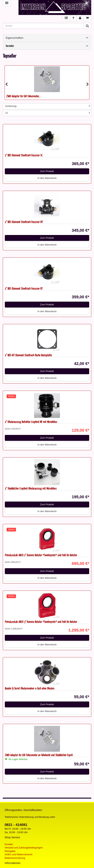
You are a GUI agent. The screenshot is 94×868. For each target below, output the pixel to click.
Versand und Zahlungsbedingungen (24, 848)
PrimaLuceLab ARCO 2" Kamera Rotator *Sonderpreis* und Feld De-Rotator (41, 555)
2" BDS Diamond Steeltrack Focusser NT (24, 222)
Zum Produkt (47, 171)
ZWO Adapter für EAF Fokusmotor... (23, 96)
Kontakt (9, 844)
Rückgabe (10, 851)
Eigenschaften (47, 38)
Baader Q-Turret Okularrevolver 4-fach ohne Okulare (30, 688)
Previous (6, 84)
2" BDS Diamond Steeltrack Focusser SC (24, 155)
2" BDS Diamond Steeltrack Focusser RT (24, 288)
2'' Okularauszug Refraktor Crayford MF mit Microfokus (31, 422)
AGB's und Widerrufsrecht (19, 854)
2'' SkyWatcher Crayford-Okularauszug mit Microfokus (31, 488)
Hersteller (47, 46)
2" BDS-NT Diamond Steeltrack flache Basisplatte (28, 355)
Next (88, 84)
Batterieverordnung (15, 858)
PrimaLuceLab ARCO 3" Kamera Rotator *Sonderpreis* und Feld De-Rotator (41, 622)
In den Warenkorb (47, 178)
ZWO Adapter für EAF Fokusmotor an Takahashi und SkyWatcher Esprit (39, 755)
